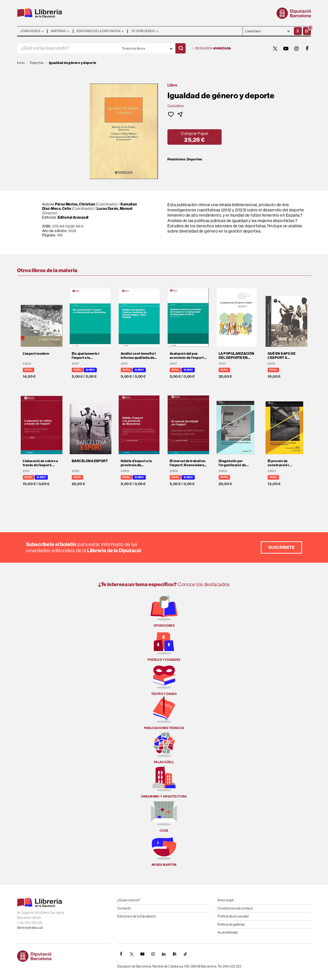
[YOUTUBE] (286, 48)
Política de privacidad (233, 916)
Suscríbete (282, 547)
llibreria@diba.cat (30, 928)
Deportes (195, 159)
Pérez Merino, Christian (75, 204)
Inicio (21, 63)
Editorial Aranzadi (73, 217)
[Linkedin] (164, 954)
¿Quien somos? (129, 900)
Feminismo (177, 159)
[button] (307, 31)
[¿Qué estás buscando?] (68, 48)
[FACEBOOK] (307, 48)
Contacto (124, 908)
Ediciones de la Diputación (137, 916)
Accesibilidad (228, 932)
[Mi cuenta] (298, 31)
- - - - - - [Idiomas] (268, 31)
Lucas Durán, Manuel (115, 208)
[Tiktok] (185, 954)
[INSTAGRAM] (297, 48)
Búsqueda (212, 48)
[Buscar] (181, 48)
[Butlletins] (174, 954)
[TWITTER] (275, 48)
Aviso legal (225, 900)
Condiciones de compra (235, 908)
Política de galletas (231, 924)
